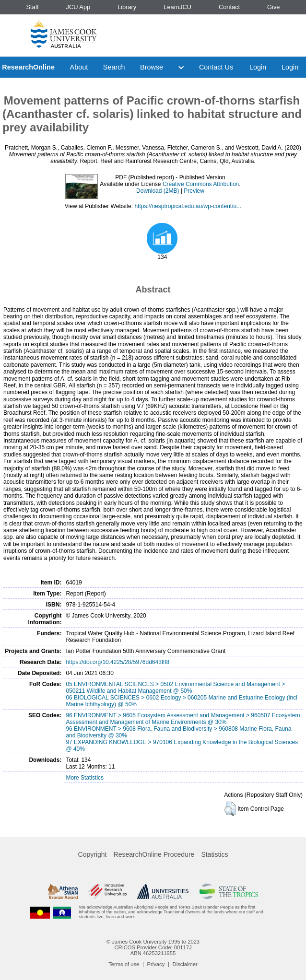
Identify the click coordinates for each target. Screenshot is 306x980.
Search (114, 67)
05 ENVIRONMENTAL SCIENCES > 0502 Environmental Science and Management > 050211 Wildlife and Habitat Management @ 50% (175, 688)
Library (127, 7)
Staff (32, 7)
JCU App (78, 7)
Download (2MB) (158, 191)
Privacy (156, 964)
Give (273, 7)
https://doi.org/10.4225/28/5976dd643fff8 (118, 662)
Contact (229, 7)
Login (258, 67)
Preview (194, 191)
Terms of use (124, 964)
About (79, 67)
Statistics (214, 854)
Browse (152, 67)
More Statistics (85, 778)
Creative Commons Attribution (201, 184)
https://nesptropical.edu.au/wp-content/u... (188, 206)
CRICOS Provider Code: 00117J (153, 947)
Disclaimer (185, 964)
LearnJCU (177, 7)
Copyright (93, 854)
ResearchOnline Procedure (154, 854)
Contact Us (216, 67)
